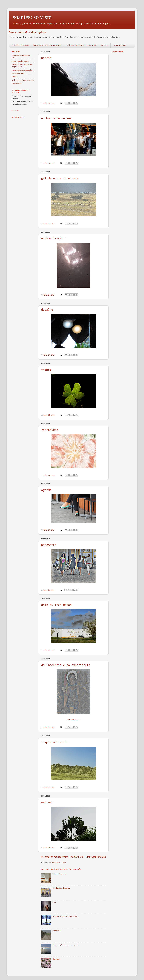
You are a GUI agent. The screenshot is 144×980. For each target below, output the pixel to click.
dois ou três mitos (56, 605)
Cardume (56, 959)
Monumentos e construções (47, 45)
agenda (46, 490)
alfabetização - (54, 238)
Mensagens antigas (96, 857)
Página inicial (119, 45)
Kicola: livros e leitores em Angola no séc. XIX (22, 65)
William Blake (73, 720)
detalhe (47, 310)
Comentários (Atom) (58, 863)
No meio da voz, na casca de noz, (65, 916)
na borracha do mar (56, 118)
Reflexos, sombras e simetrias (81, 45)
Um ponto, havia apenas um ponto (66, 945)
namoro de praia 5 (59, 874)
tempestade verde (55, 742)
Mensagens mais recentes (55, 857)
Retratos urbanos (20, 45)
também (46, 370)
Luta (54, 902)
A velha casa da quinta (61, 888)
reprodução (50, 430)
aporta (46, 58)
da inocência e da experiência (66, 665)
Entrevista (56, 931)
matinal (47, 802)
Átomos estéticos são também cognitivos (28, 32)
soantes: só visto (32, 17)
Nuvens (104, 45)
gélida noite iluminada (60, 178)
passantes (49, 545)
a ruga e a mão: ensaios (20, 61)
